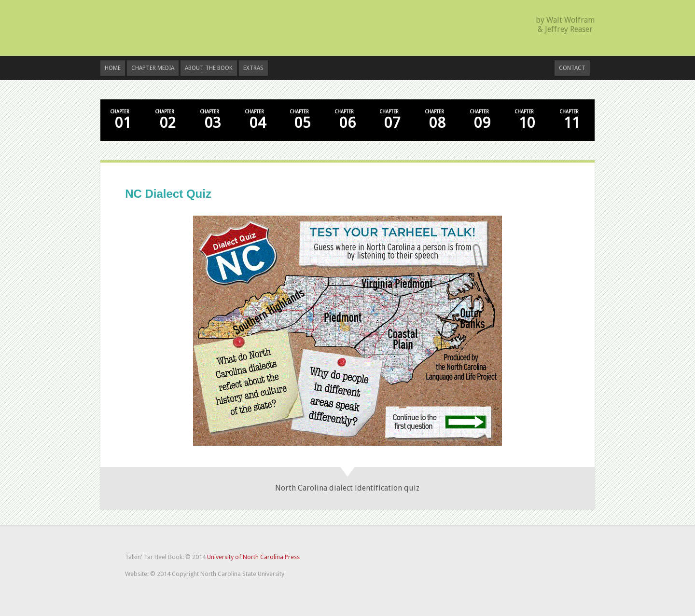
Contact (572, 68)
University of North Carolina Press (253, 557)
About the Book (209, 68)
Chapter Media (153, 68)
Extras (253, 68)
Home (113, 68)
